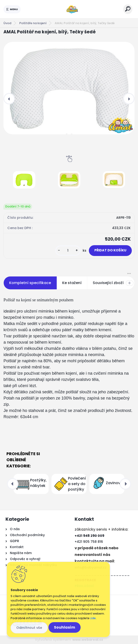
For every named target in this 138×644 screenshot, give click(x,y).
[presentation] (9, 99)
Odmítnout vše (29, 628)
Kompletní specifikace (30, 283)
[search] (128, 9)
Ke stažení (72, 283)
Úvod (7, 23)
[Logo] (72, 9)
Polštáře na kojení (33, 23)
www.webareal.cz (88, 640)
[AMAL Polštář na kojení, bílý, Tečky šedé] (69, 88)
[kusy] (68, 251)
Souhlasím (65, 627)
